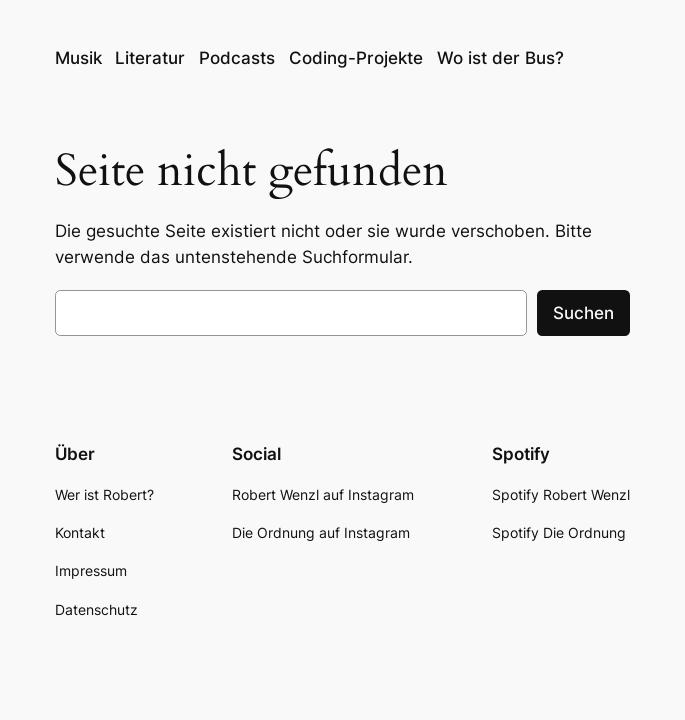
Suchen (583, 313)
